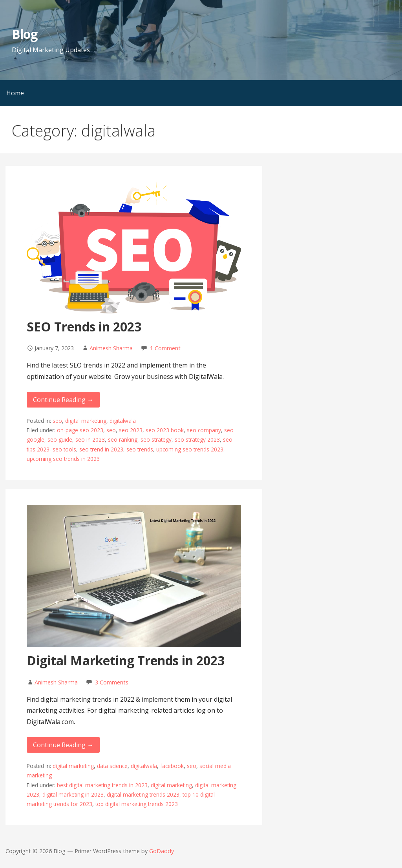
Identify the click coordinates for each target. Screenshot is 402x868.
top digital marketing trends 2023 (137, 804)
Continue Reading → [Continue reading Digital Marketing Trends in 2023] (63, 745)
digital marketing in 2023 (73, 794)
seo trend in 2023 (101, 449)
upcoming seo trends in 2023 (63, 459)
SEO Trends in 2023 (84, 327)
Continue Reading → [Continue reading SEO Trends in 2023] (63, 400)
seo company (204, 430)
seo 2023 (131, 430)
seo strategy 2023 (197, 439)
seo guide (60, 439)
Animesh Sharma (111, 348)
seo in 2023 (90, 439)
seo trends (140, 449)
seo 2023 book (165, 430)
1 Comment (165, 348)
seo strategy (156, 439)
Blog (25, 34)
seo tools (64, 449)
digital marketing (86, 421)
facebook (172, 766)
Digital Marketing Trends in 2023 (126, 660)
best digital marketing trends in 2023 (102, 785)
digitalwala (123, 421)
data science (112, 766)
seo (57, 421)
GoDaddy (162, 851)
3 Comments (112, 682)
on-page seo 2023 (80, 430)
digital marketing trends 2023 (143, 794)
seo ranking (123, 439)
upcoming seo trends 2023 (190, 449)
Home (15, 93)
